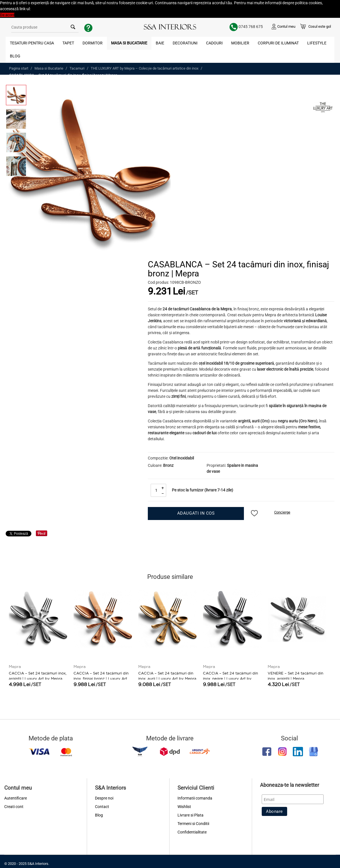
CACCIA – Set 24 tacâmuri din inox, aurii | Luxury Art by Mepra (167, 675)
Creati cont (14, 807)
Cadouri (214, 43)
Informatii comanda (195, 798)
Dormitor (93, 43)
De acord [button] (7, 15)
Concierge (282, 512)
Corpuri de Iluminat (278, 43)
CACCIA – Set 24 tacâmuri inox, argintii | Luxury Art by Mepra (38, 675)
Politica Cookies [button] (44, 9)
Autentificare (16, 798)
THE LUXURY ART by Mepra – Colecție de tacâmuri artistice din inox (145, 68)
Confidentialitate (192, 832)
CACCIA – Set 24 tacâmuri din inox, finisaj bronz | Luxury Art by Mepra (101, 678)
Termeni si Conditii (193, 824)
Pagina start (19, 68)
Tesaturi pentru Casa (32, 43)
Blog (15, 56)
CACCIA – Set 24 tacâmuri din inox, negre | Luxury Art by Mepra (230, 678)
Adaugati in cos (196, 513)
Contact (102, 807)
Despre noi (104, 798)
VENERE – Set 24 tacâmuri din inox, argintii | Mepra (295, 675)
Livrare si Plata (190, 815)
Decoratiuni (185, 43)
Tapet (68, 43)
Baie (160, 43)
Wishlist (184, 807)
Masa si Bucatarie (129, 43)
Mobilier (240, 43)
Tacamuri (77, 68)
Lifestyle (317, 43)
